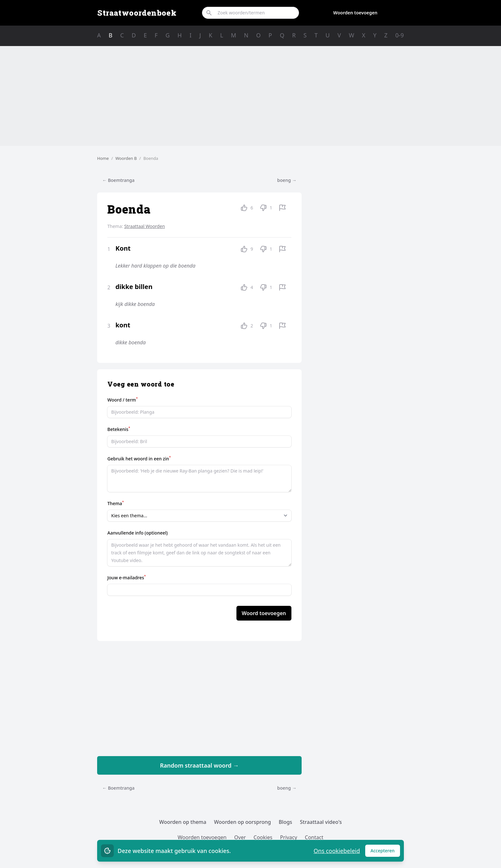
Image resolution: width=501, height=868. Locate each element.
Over (240, 837)
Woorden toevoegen (355, 13)
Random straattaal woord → (200, 765)
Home (103, 158)
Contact (314, 837)
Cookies (263, 837)
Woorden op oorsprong (243, 822)
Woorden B (126, 158)
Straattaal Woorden (145, 226)
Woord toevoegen (264, 613)
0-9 (399, 35)
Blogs (285, 822)
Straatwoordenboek (137, 13)
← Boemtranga (118, 180)
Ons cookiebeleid (337, 851)
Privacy (289, 837)
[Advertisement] (250, 96)
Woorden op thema (183, 822)
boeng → (287, 180)
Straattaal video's (321, 822)
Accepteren (385, 852)
